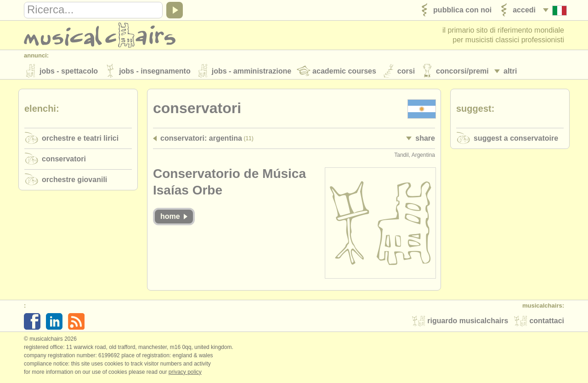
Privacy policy (185, 373)
